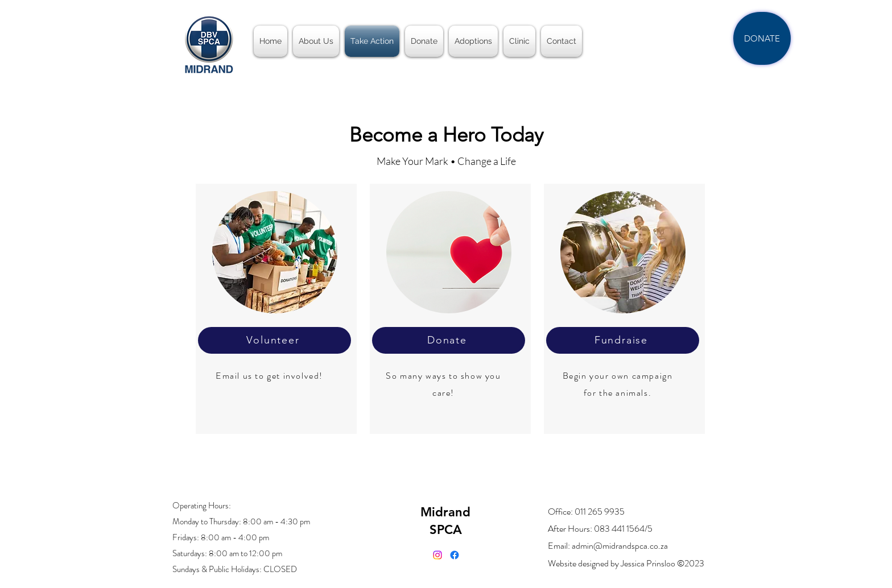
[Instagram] (437, 555)
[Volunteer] (274, 340)
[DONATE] (762, 38)
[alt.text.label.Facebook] (455, 555)
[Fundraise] (623, 340)
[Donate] (449, 340)
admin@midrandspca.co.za (620, 546)
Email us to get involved (267, 376)
